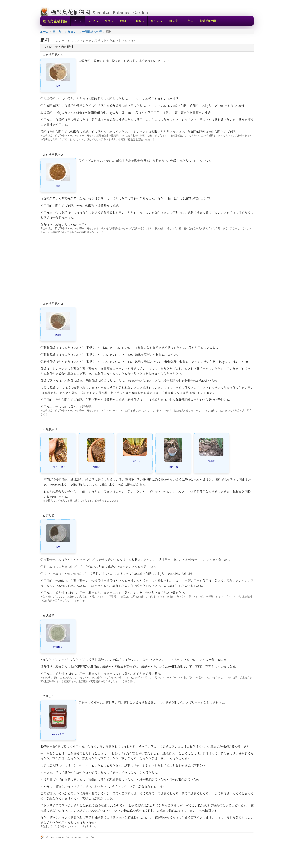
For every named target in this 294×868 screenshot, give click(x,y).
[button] (94, 21)
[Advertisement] (147, 268)
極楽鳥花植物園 (55, 21)
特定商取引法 (209, 21)
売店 (190, 21)
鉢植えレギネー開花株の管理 (84, 32)
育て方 (57, 32)
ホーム (78, 21)
